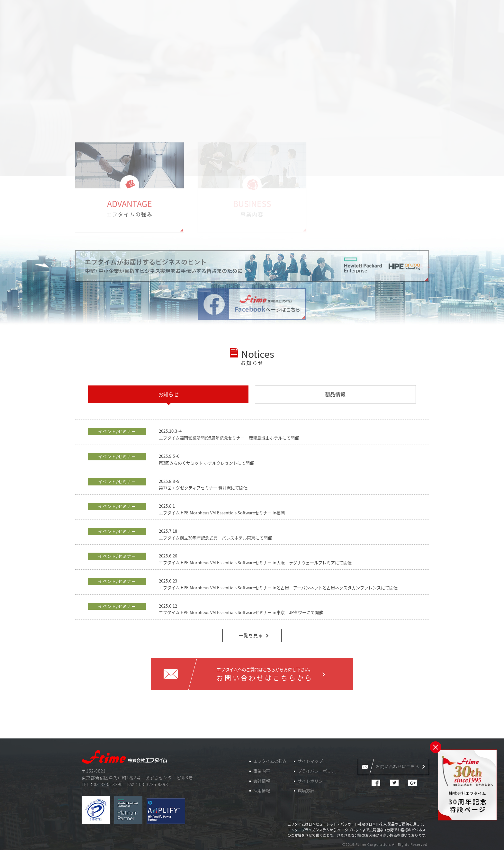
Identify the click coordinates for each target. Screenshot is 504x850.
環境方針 (306, 790)
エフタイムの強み (270, 761)
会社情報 (262, 781)
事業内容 (262, 771)
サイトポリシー (312, 781)
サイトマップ (310, 761)
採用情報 (262, 790)
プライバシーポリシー (319, 771)
